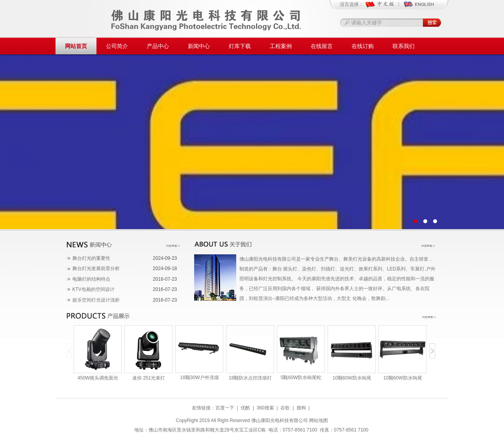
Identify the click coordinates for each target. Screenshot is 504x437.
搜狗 (301, 408)
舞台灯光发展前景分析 (96, 268)
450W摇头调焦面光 (98, 378)
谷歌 (285, 408)
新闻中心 (199, 46)
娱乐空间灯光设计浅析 (96, 300)
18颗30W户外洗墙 (199, 378)
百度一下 (225, 408)
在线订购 (363, 46)
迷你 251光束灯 (149, 378)
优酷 (245, 408)
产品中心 (158, 46)
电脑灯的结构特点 (91, 279)
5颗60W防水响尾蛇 (301, 378)
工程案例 (281, 46)
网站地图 (319, 420)
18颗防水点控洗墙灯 (250, 378)
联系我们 (404, 46)
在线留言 (322, 46)
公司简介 (117, 46)
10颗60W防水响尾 (352, 378)
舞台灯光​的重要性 (91, 258)
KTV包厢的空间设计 (94, 289)
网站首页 (76, 46)
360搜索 (265, 408)
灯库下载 (240, 46)
